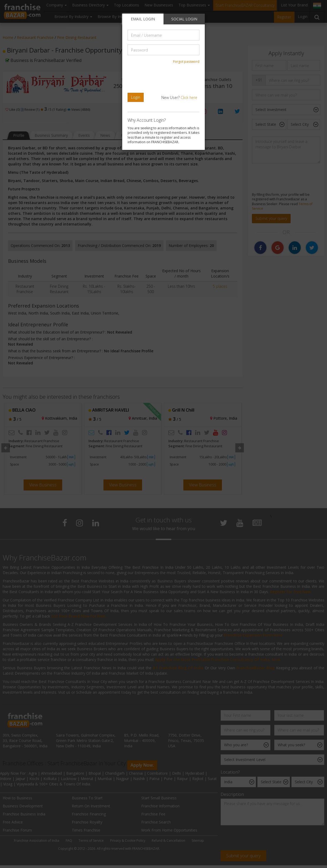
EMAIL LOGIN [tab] (143, 19)
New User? (179, 97)
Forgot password (186, 62)
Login (136, 97)
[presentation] (164, 78)
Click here (189, 97)
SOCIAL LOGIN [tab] (184, 19)
